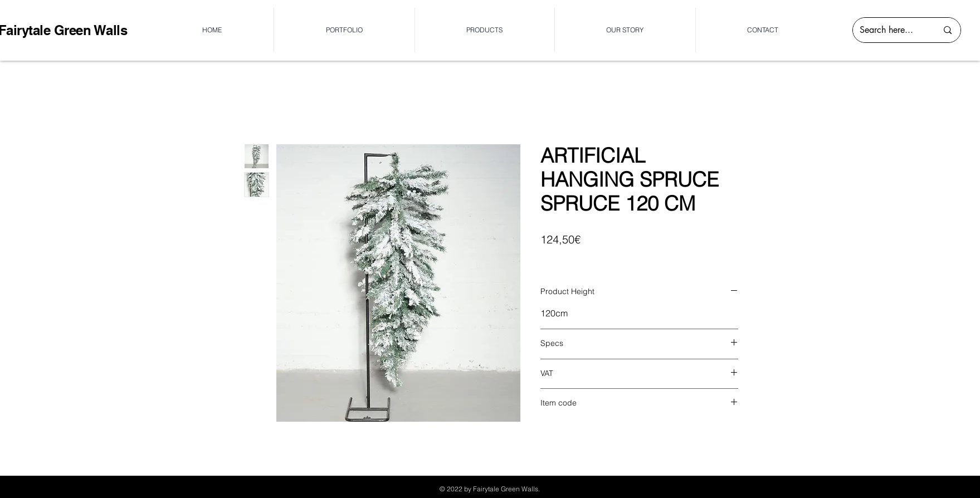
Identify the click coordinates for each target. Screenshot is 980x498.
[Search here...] (890, 30)
